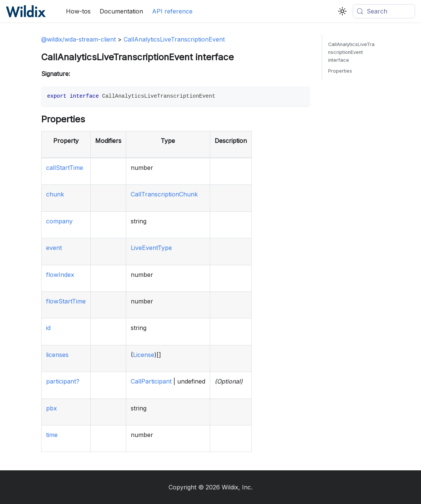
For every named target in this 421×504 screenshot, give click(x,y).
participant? (63, 381)
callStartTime (65, 168)
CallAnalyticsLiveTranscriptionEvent (174, 39)
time (52, 435)
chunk (55, 194)
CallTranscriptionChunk (164, 194)
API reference (172, 11)
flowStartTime (66, 301)
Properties (340, 71)
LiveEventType (151, 248)
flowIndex (60, 275)
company (59, 221)
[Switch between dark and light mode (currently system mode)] (342, 11)
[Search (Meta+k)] (384, 11)
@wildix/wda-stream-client (78, 39)
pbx (52, 408)
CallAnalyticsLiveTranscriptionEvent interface (351, 52)
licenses (57, 355)
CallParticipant (151, 381)
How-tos (78, 11)
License (144, 355)
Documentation (121, 11)
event (54, 248)
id (48, 328)
